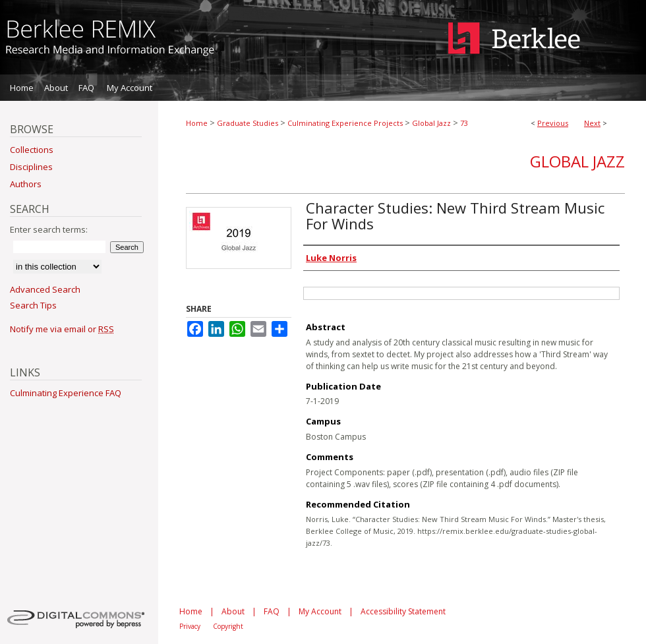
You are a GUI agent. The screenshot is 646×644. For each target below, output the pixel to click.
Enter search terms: (49, 229)
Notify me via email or (62, 329)
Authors (26, 184)
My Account (320, 611)
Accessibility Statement (403, 611)
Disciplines (31, 167)
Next (592, 123)
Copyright (228, 626)
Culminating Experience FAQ (66, 393)
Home (197, 123)
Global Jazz (431, 123)
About (233, 611)
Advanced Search (45, 289)
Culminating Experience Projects (345, 123)
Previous (553, 123)
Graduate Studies (248, 123)
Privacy (190, 626)
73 (464, 123)
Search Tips (33, 305)
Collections (32, 150)
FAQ (272, 611)
